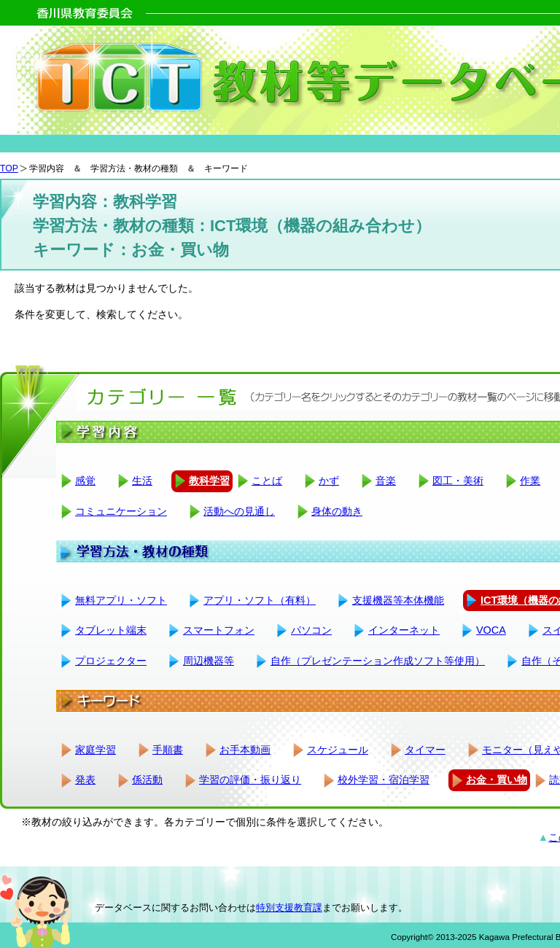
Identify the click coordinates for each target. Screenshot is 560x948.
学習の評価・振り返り (250, 780)
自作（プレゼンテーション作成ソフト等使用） (378, 661)
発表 (85, 780)
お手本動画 (245, 750)
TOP (9, 168)
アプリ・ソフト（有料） (260, 600)
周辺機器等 (209, 661)
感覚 (85, 481)
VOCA (491, 630)
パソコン (311, 630)
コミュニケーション (121, 511)
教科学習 (209, 481)
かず (329, 481)
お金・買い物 (497, 780)
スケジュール (338, 750)
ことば (267, 481)
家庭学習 (96, 750)
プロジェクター (111, 661)
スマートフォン (219, 630)
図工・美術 (458, 481)
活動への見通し (239, 511)
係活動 (147, 780)
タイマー (425, 750)
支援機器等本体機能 (398, 600)
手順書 (168, 750)
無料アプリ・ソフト (121, 600)
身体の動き (337, 511)
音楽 (386, 481)
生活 (142, 481)
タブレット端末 (111, 630)
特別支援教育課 (289, 908)
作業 (530, 481)
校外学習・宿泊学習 (384, 780)
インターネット (404, 630)
